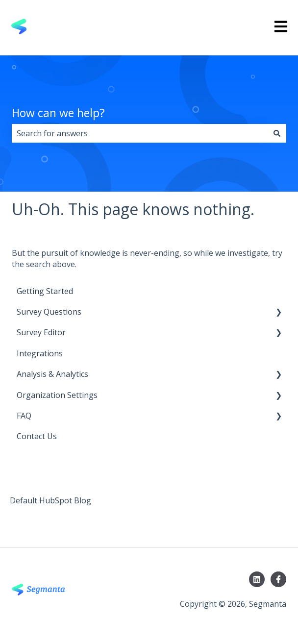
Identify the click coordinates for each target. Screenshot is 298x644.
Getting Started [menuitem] (45, 291)
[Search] (277, 133)
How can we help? (58, 113)
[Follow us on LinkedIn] (257, 579)
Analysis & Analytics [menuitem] (52, 374)
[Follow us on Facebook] (278, 579)
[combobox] (140, 133)
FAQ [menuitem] (24, 416)
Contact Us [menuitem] (37, 436)
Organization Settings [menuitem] (57, 395)
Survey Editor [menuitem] (41, 332)
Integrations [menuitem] (40, 353)
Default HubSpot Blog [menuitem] (50, 500)
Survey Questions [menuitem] (49, 312)
